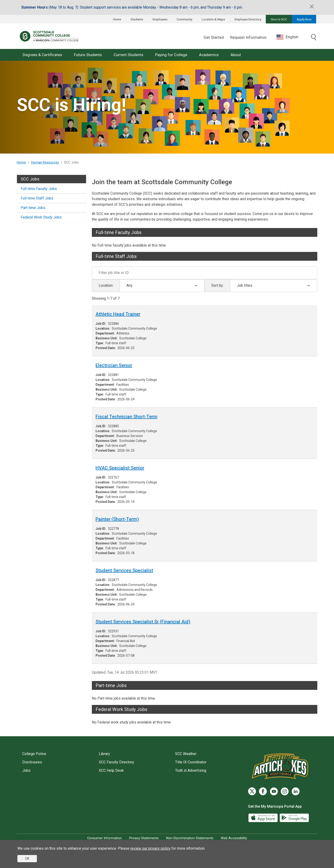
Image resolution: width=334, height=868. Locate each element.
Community (185, 19)
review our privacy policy (150, 848)
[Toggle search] (314, 38)
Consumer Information (104, 838)
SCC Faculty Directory (116, 762)
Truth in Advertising (191, 770)
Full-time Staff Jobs (37, 198)
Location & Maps (213, 19)
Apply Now (304, 19)
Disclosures (32, 762)
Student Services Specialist (124, 570)
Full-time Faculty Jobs (39, 189)
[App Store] (263, 818)
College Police (34, 754)
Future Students (88, 55)
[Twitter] (252, 791)
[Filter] (205, 273)
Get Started (214, 37)
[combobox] (291, 37)
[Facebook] (263, 791)
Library (104, 754)
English (287, 37)
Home (117, 19)
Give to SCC (279, 19)
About (236, 55)
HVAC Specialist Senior (120, 468)
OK (27, 858)
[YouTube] (274, 791)
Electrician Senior (114, 365)
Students (137, 19)
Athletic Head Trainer (118, 314)
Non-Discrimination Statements (190, 838)
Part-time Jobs (33, 208)
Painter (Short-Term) (117, 519)
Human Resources (45, 162)
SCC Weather (186, 754)
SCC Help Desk (111, 770)
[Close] (312, 6)
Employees (160, 19)
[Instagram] (285, 791)
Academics (209, 55)
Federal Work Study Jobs (41, 217)
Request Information (248, 37)
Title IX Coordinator (191, 762)
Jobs (26, 770)
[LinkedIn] (296, 791)
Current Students (128, 55)
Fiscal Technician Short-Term (126, 417)
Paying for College (171, 55)
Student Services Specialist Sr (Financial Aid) (143, 622)
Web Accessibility (234, 838)
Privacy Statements (144, 838)
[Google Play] (294, 818)
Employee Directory (248, 19)
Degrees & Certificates (42, 55)
